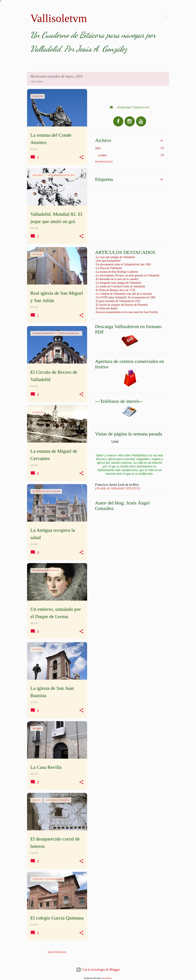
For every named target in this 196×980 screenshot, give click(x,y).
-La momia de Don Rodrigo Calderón (116, 272)
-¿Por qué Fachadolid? (108, 261)
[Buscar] (166, 17)
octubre (103, 155)
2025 (98, 148)
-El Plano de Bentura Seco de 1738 (115, 290)
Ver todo (36, 82)
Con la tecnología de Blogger (98, 970)
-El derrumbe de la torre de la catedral (117, 279)
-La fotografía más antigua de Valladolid (118, 283)
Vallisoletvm (59, 18)
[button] (81, 157)
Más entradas (57, 952)
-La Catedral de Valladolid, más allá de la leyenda (123, 294)
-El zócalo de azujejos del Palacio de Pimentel (121, 305)
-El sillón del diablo (106, 308)
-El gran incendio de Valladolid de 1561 (118, 301)
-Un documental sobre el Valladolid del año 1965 (123, 264)
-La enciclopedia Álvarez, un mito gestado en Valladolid (127, 275)
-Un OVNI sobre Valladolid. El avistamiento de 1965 (125, 297)
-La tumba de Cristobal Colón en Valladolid (120, 286)
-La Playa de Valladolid (108, 268)
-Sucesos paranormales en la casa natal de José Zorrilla (126, 312)
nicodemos (107, 978)
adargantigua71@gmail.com (129, 107)
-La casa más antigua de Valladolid (115, 257)
